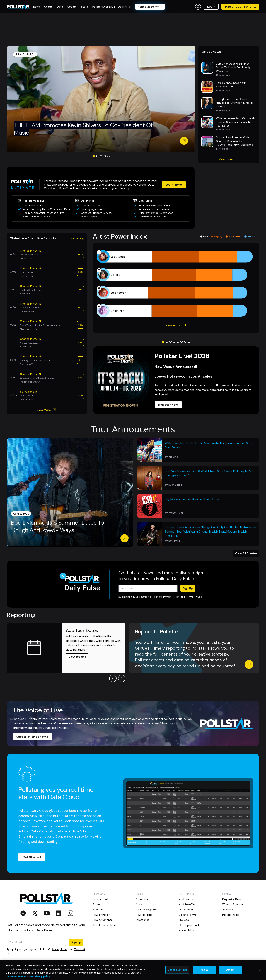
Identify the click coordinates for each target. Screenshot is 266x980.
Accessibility (187, 930)
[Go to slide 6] (182, 342)
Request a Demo (232, 899)
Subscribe (142, 899)
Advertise (228, 910)
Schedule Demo (150, 7)
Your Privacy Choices (106, 925)
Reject (204, 970)
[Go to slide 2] (97, 156)
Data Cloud (186, 910)
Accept (230, 970)
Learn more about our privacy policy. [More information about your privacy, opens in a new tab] (29, 976)
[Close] (260, 969)
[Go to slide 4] (105, 156)
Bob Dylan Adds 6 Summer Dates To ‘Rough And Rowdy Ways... (58, 527)
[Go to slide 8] (189, 342)
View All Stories (246, 553)
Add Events (186, 899)
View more (229, 159)
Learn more (174, 185)
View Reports (77, 657)
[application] (176, 284)
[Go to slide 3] (101, 156)
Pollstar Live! (100, 899)
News (139, 904)
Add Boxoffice (188, 904)
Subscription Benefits (240, 7)
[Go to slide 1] (94, 156)
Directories (143, 920)
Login (211, 7)
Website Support (233, 904)
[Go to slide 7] (185, 342)
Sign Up (188, 588)
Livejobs (184, 920)
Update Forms (188, 915)
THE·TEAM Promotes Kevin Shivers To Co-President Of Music (83, 129)
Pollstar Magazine (147, 910)
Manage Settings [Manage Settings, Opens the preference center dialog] (177, 970)
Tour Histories (144, 915)
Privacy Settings (103, 920)
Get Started (32, 857)
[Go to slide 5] (108, 156)
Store (96, 904)
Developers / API (189, 925)
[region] (133, 970)
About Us (99, 910)
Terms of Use (194, 597)
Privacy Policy (172, 597)
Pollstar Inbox (230, 915)
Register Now (168, 405)
